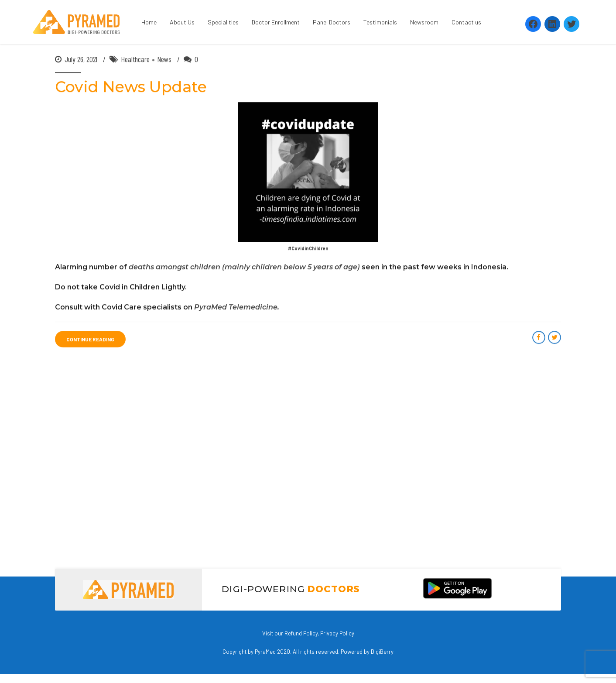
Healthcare (135, 59)
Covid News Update (131, 87)
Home (149, 22)
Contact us (466, 22)
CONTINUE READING (90, 340)
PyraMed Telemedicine (236, 307)
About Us (182, 22)
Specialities (223, 22)
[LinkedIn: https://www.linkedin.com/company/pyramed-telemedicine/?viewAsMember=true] (552, 24)
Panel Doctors (332, 22)
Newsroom (424, 22)
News (164, 59)
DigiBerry (382, 652)
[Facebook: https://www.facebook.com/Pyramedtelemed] (533, 24)
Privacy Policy (337, 633)
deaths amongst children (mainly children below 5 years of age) (244, 267)
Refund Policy (301, 633)
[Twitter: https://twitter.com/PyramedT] (572, 24)
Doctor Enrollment (276, 22)
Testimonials (380, 22)
